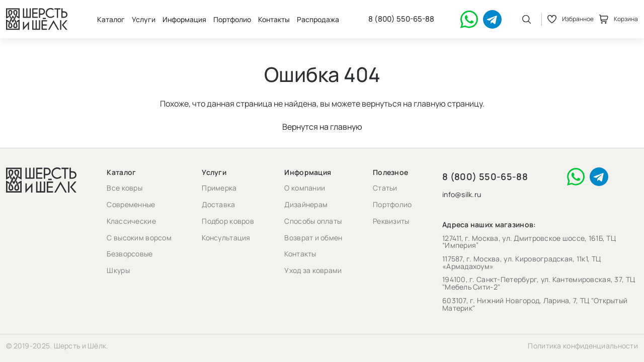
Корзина (619, 19)
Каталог (111, 19)
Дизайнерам (306, 204)
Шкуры (118, 270)
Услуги (144, 19)
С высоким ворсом (139, 238)
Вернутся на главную (322, 127)
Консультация (226, 238)
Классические (131, 221)
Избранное (571, 19)
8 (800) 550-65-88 (401, 19)
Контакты (274, 19)
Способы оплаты (313, 221)
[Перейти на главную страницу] (37, 19)
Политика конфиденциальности (583, 346)
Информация (184, 19)
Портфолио (232, 19)
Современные (131, 204)
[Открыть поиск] (527, 19)
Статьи (385, 188)
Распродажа (318, 19)
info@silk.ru (462, 195)
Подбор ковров (228, 221)
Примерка (219, 188)
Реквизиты (391, 221)
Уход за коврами (313, 270)
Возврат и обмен (313, 238)
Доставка (218, 204)
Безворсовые (130, 254)
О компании (305, 188)
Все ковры (125, 188)
